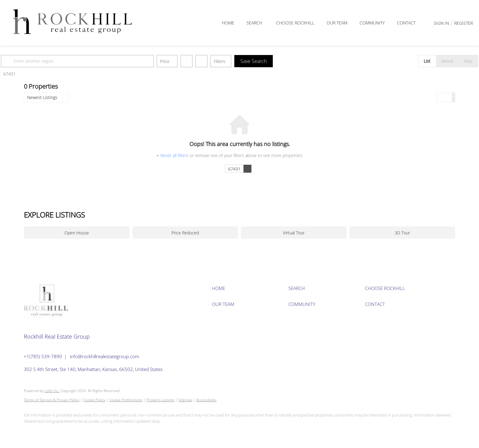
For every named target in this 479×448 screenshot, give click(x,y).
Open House (77, 233)
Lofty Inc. (52, 391)
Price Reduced (185, 233)
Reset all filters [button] (174, 155)
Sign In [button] (441, 23)
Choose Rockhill (295, 23)
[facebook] (31, 431)
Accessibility (206, 400)
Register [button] (464, 23)
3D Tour (402, 233)
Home (228, 23)
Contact (406, 23)
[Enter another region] (103, 61)
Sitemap (185, 400)
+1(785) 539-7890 (43, 356)
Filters (243, 61)
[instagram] (49, 431)
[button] (31, 61)
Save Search (276, 61)
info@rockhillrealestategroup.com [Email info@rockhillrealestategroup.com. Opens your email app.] (104, 356)
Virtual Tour (294, 233)
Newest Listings (42, 97)
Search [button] (254, 23)
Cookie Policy (94, 400)
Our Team (337, 23)
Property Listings (160, 400)
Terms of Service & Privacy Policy (52, 400)
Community (372, 23)
